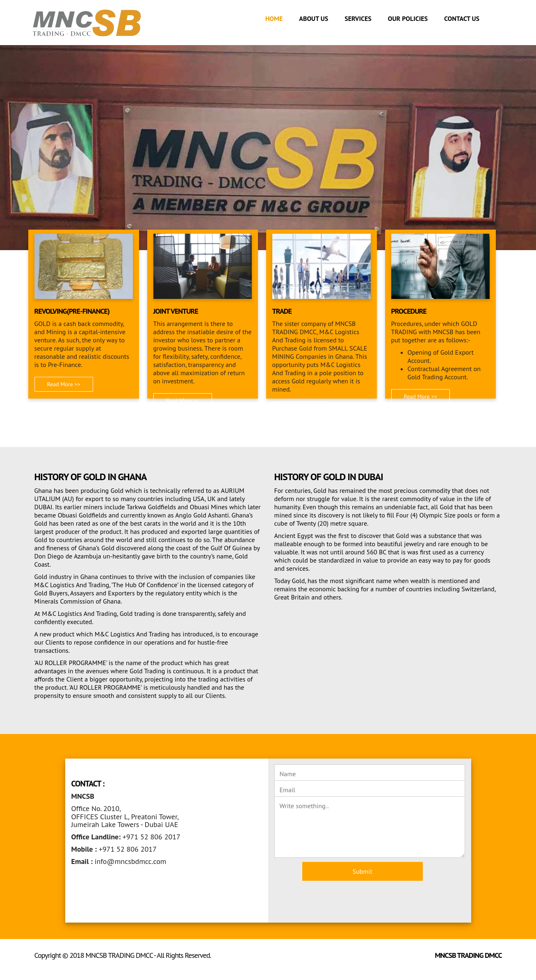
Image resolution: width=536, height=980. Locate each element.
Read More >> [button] (64, 384)
